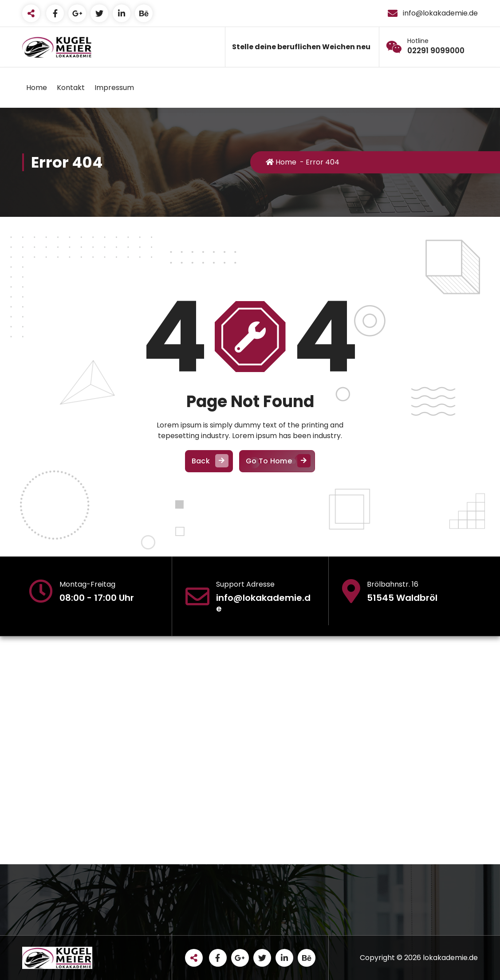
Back (209, 462)
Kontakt (71, 88)
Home (37, 88)
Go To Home (277, 462)
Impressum (114, 88)
